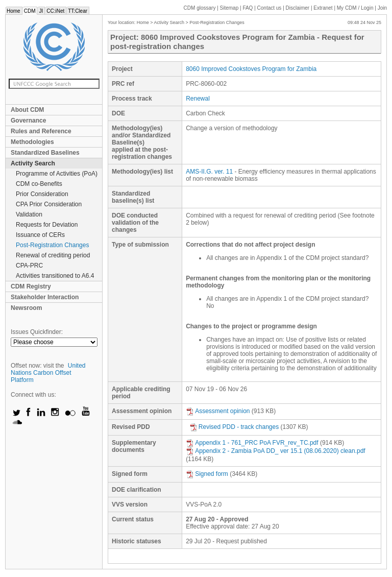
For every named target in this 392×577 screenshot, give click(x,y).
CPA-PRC (29, 266)
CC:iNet (55, 11)
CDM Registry (31, 286)
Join (382, 8)
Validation (29, 214)
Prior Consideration (42, 194)
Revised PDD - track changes (234, 427)
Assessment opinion (218, 411)
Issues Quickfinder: (37, 332)
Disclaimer (298, 8)
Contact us (269, 8)
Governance (28, 121)
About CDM (27, 110)
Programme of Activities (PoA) (57, 174)
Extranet (323, 8)
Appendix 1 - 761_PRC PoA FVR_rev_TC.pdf (252, 443)
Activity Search (33, 163)
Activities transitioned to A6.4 (55, 276)
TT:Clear (78, 11)
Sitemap (229, 8)
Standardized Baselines (45, 153)
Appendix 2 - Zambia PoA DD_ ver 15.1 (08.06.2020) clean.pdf (276, 451)
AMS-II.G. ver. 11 (209, 172)
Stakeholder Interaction (45, 297)
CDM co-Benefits (39, 184)
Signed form (207, 474)
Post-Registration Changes (52, 245)
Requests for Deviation (47, 225)
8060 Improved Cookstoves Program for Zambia (251, 69)
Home (14, 11)
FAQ (248, 8)
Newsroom (26, 308)
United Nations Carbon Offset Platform (48, 373)
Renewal (198, 99)
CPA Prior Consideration (49, 204)
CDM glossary (200, 8)
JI (41, 11)
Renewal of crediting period (53, 255)
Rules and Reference (41, 131)
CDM (30, 11)
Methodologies (32, 142)
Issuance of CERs (40, 235)
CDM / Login (356, 8)
